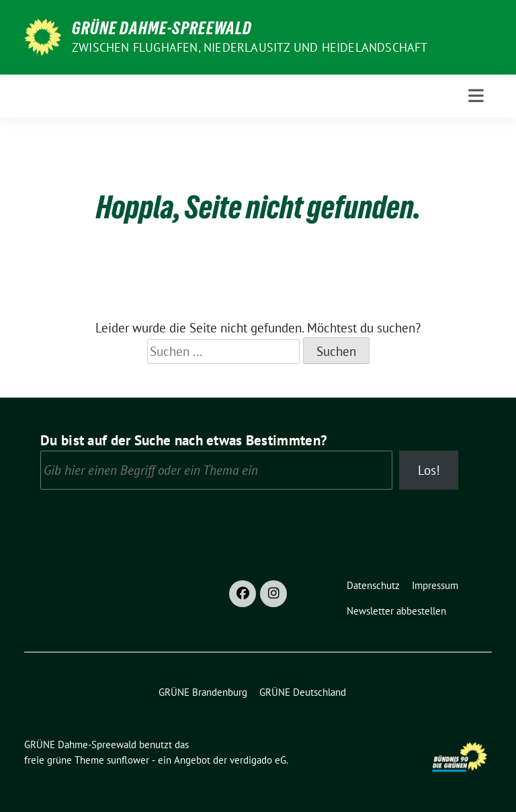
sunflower (128, 760)
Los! (429, 470)
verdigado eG (258, 760)
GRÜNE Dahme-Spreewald (162, 28)
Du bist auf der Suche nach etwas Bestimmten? (184, 440)
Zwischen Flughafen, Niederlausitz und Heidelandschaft (250, 47)
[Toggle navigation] (476, 96)
